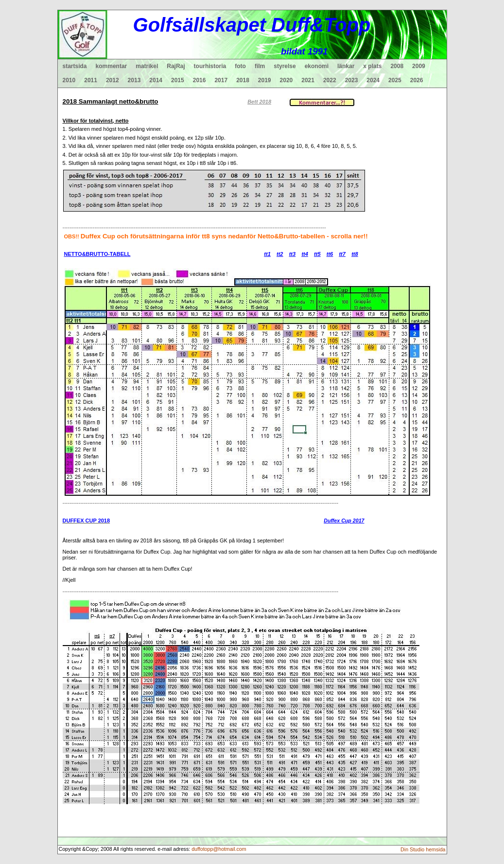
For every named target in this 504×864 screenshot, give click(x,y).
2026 (417, 80)
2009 (419, 66)
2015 (178, 80)
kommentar (112, 66)
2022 (330, 80)
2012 (113, 80)
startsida (75, 66)
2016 (200, 80)
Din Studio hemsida (423, 849)
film (260, 66)
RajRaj (176, 66)
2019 (265, 80)
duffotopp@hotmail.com (219, 849)
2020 (287, 80)
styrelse (285, 66)
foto (240, 66)
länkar (346, 66)
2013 (134, 80)
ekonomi (317, 66)
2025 (395, 80)
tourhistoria (210, 66)
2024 (373, 80)
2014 (156, 80)
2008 (397, 66)
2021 (308, 80)
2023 (352, 80)
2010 (69, 80)
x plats (372, 66)
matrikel (147, 66)
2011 (91, 80)
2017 (221, 80)
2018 (243, 80)
